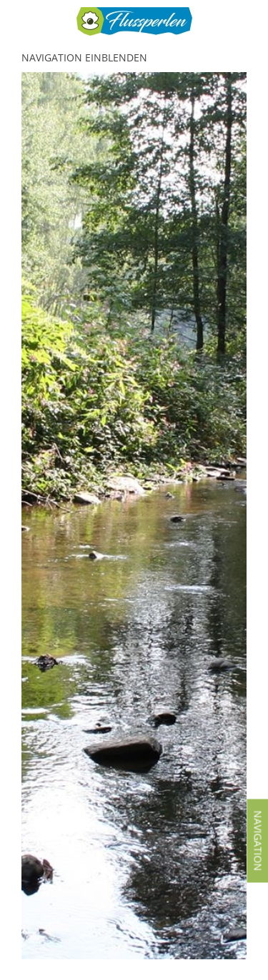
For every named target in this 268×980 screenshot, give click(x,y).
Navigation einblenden (84, 57)
